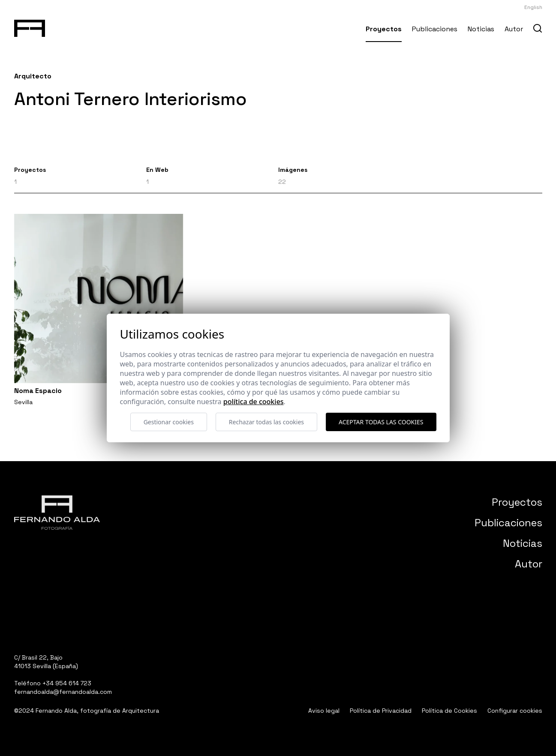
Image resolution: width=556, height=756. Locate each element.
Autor (514, 29)
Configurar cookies (515, 711)
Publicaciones (435, 29)
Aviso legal (324, 711)
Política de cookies (254, 402)
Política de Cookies (449, 711)
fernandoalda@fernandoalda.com (63, 692)
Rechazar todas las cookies (266, 422)
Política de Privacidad (381, 711)
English (533, 7)
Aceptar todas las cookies (381, 422)
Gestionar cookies (169, 422)
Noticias (481, 29)
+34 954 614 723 (67, 683)
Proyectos (384, 29)
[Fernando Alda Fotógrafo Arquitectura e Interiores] (30, 27)
